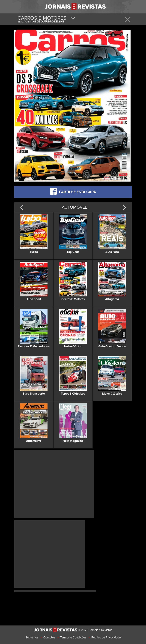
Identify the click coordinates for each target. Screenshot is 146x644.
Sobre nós (32, 638)
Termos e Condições (73, 638)
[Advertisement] (54, 483)
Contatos (49, 638)
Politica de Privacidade (106, 638)
